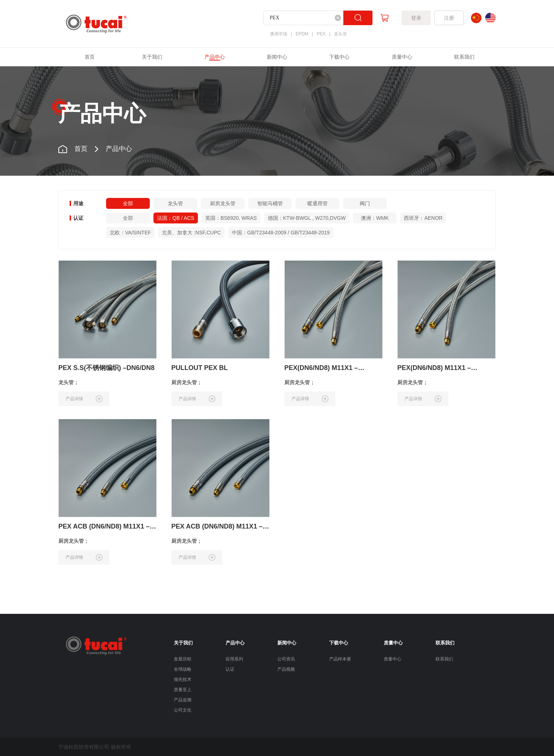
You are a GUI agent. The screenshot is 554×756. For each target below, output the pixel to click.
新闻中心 (277, 57)
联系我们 (464, 57)
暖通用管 (317, 203)
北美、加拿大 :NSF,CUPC (191, 233)
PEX (321, 34)
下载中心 (339, 57)
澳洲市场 (278, 34)
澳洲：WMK (375, 218)
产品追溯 (183, 700)
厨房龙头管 (223, 203)
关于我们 (152, 57)
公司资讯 (286, 659)
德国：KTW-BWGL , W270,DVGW (307, 218)
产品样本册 (340, 659)
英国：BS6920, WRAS (231, 218)
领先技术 (183, 679)
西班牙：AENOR (423, 218)
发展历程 (183, 659)
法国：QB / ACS (176, 218)
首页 (90, 57)
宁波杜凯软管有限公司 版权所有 (95, 747)
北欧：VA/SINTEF (130, 233)
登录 (416, 18)
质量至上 (183, 690)
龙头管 (340, 34)
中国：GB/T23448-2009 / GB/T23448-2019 (281, 233)
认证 (230, 669)
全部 (128, 203)
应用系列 (234, 659)
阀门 (365, 203)
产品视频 (286, 669)
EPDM (302, 34)
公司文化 (183, 710)
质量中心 (402, 57)
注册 (449, 18)
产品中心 (215, 57)
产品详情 (84, 399)
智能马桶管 (270, 203)
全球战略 (183, 669)
